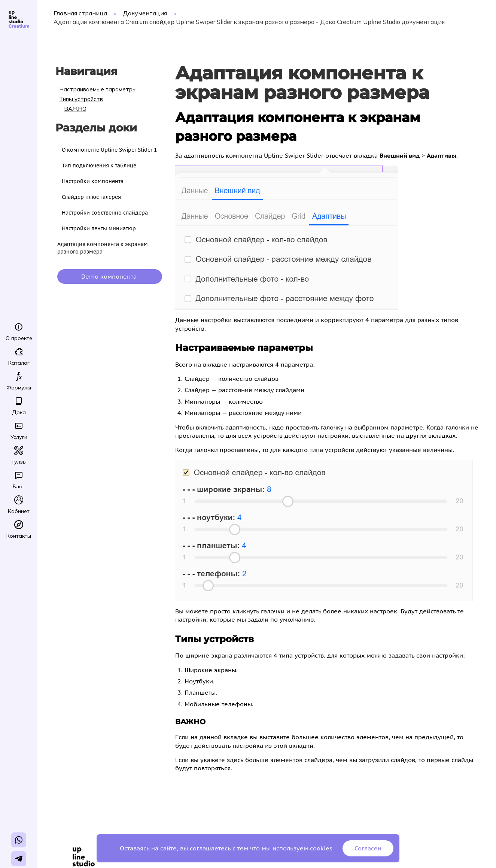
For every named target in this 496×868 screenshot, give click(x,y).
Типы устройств (81, 99)
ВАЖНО (75, 109)
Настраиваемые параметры (98, 89)
